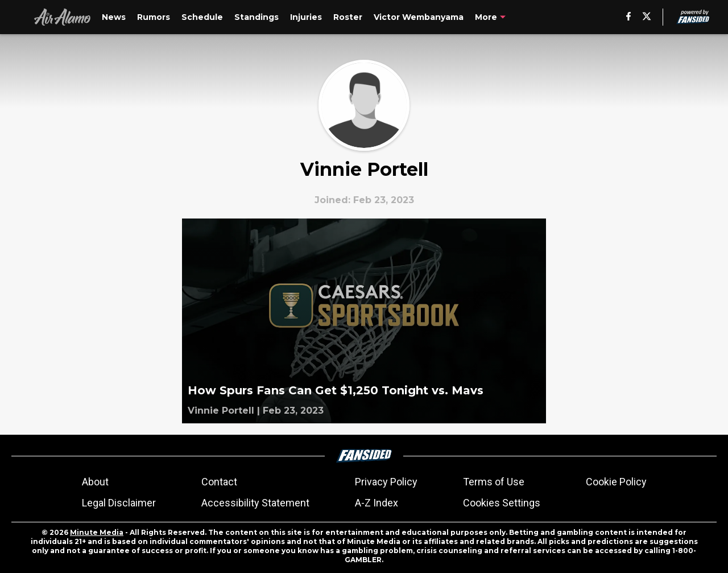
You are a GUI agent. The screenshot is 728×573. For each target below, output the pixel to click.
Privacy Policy (386, 482)
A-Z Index (377, 503)
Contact (219, 482)
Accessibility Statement (255, 503)
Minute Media (97, 532)
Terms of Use (494, 482)
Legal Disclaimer (119, 503)
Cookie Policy (616, 482)
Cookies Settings (502, 503)
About (95, 482)
